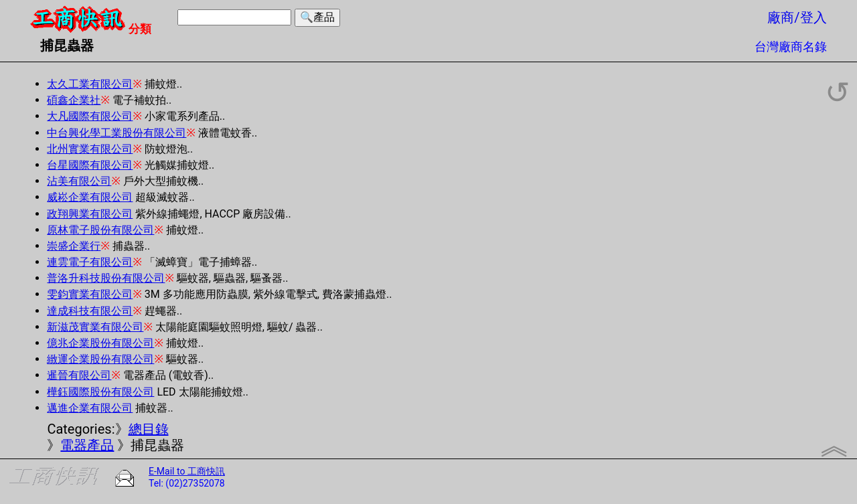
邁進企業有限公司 (90, 408)
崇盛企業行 (74, 246)
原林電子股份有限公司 (100, 230)
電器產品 (87, 445)
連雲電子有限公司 (90, 262)
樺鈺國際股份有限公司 (100, 392)
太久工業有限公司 (90, 84)
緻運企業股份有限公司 (100, 359)
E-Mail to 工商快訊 (187, 471)
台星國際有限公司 (90, 165)
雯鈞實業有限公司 (90, 294)
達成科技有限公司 (90, 311)
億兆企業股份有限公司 (100, 343)
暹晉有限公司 (79, 375)
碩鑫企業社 (74, 100)
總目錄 (149, 429)
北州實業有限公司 (90, 149)
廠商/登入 (797, 17)
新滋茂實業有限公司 (95, 327)
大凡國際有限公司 (90, 116)
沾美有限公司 (79, 181)
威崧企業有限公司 (90, 197)
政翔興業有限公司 (90, 214)
